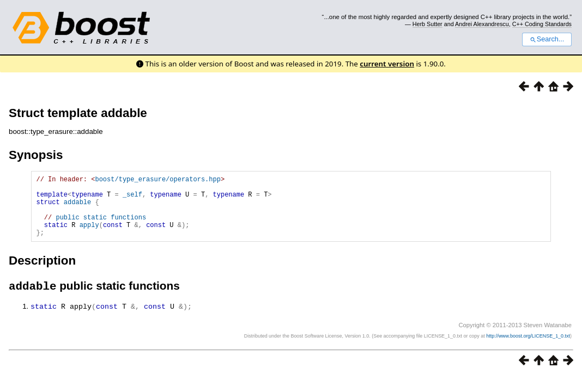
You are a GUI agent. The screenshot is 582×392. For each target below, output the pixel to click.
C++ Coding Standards (542, 24)
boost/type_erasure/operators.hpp (157, 180)
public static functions (101, 227)
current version (387, 64)
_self (132, 199)
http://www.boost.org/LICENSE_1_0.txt (528, 350)
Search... (547, 39)
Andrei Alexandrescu (482, 24)
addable (77, 208)
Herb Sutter (428, 24)
